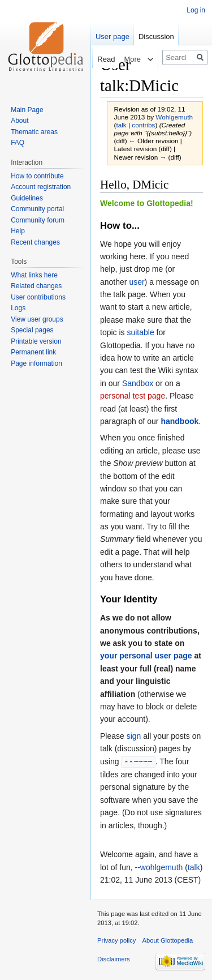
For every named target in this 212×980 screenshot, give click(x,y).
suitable (140, 332)
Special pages (32, 330)
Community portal (37, 209)
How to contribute (37, 176)
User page (113, 37)
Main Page (27, 110)
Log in (196, 10)
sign (134, 736)
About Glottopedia (168, 940)
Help (18, 231)
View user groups (37, 319)
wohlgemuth (162, 867)
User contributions (38, 297)
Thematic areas (34, 132)
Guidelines (27, 198)
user (137, 282)
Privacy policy (116, 940)
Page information (36, 363)
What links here (34, 275)
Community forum (38, 220)
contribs (143, 125)
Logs (18, 308)
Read (100, 59)
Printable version (36, 341)
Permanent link (33, 352)
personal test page (133, 396)
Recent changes (35, 242)
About (20, 121)
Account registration (41, 187)
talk (121, 125)
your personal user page (146, 656)
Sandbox (138, 383)
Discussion (156, 37)
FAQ (18, 143)
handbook (179, 421)
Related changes (36, 286)
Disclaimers (114, 958)
